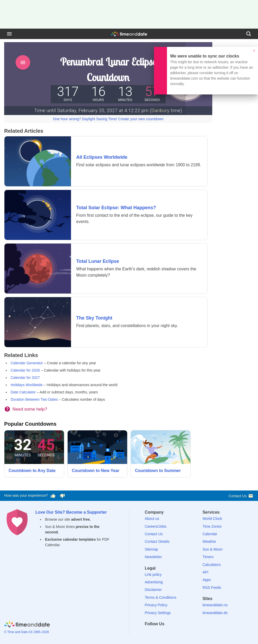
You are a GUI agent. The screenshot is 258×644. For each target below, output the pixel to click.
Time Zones (212, 526)
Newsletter (153, 557)
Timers (208, 557)
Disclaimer (153, 590)
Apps (207, 580)
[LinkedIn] (166, 633)
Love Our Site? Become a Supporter (71, 512)
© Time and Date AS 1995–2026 (27, 632)
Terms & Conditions (161, 597)
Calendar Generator (27, 363)
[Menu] (9, 34)
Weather (209, 541)
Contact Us (241, 496)
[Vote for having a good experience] (53, 496)
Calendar (210, 534)
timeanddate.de (215, 613)
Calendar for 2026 (25, 370)
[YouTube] (184, 633)
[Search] (249, 34)
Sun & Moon (213, 549)
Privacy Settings (158, 613)
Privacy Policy (156, 605)
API (206, 572)
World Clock (212, 519)
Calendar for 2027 (25, 378)
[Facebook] (149, 633)
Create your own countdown (141, 119)
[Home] (27, 625)
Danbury (160, 110)
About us (152, 519)
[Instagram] (176, 633)
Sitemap (151, 549)
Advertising (154, 582)
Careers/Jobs (156, 526)
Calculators (212, 565)
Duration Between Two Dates (34, 399)
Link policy (153, 575)
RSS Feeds (212, 588)
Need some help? (30, 409)
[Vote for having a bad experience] (62, 496)
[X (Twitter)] (158, 633)
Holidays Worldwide (27, 385)
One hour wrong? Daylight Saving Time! (85, 119)
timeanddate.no (215, 605)
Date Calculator (23, 392)
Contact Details (157, 541)
